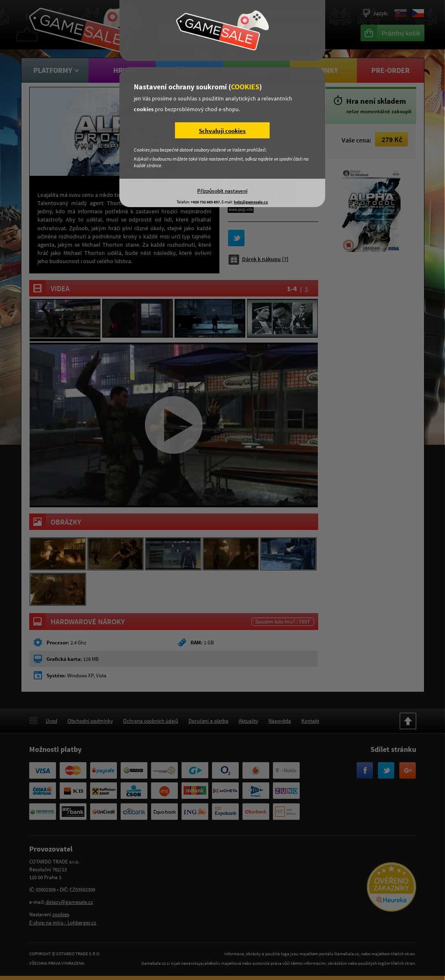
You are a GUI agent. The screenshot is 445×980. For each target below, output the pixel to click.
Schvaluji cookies (222, 131)
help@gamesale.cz (251, 202)
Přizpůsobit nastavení (222, 191)
